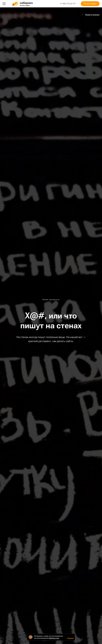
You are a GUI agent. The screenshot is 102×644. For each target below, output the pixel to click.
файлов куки (54, 638)
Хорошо (70, 638)
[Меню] (4, 4)
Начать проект (90, 4)
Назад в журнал (92, 15)
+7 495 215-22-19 (68, 4)
